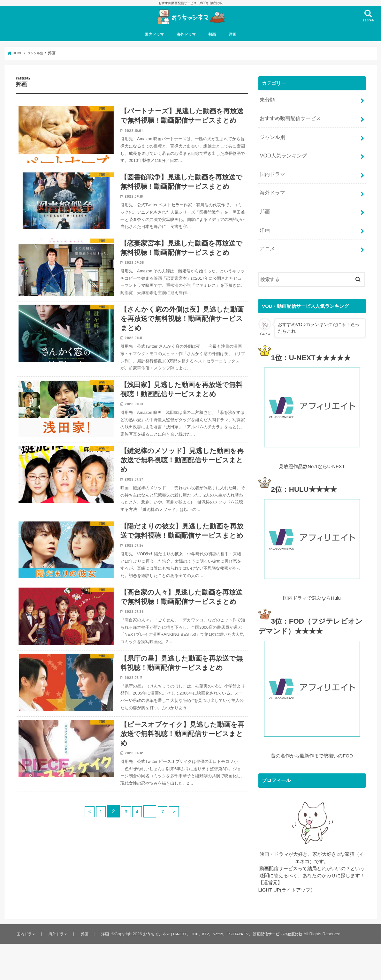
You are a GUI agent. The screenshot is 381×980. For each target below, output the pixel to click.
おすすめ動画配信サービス (288, 129)
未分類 (267, 112)
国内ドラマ (154, 48)
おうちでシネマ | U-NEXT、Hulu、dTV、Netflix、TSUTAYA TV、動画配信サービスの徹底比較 (227, 970)
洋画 (232, 48)
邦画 (212, 48)
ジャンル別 (272, 146)
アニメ (267, 247)
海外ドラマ (186, 48)
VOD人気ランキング (282, 163)
